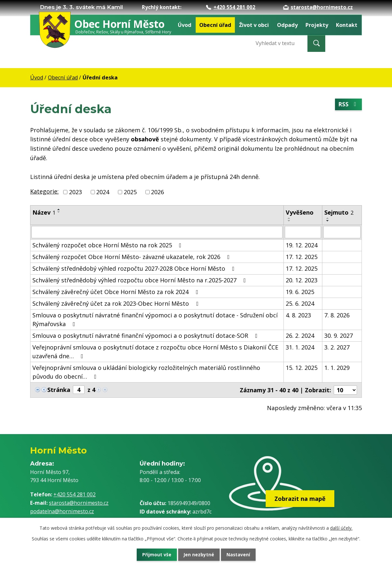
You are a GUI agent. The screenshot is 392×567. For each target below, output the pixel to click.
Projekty (317, 25)
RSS (348, 105)
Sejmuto (339, 212)
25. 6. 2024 (300, 303)
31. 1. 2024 (300, 347)
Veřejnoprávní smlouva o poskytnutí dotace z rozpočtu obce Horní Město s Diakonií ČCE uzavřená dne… (155, 352)
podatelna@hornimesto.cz (62, 511)
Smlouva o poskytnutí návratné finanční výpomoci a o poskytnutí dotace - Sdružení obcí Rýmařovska (155, 319)
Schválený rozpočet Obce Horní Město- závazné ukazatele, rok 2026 (132, 257)
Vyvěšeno (300, 212)
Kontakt (347, 25)
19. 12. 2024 (302, 245)
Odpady (287, 25)
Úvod (185, 25)
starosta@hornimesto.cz (318, 7)
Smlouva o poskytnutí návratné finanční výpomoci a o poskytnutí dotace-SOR (146, 336)
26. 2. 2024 (300, 336)
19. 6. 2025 (300, 292)
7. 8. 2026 (337, 315)
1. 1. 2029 (337, 368)
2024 (103, 192)
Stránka (59, 390)
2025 (130, 192)
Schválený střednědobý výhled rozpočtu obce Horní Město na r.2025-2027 (140, 280)
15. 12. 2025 (302, 368)
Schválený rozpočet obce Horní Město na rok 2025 (108, 245)
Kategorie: (44, 191)
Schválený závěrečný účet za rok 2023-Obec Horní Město (117, 303)
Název (44, 212)
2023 (75, 192)
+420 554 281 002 (231, 7)
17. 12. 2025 (302, 257)
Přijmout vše (154, 554)
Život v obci (254, 25)
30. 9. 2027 (339, 336)
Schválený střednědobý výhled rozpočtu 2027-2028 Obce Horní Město (135, 268)
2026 (157, 192)
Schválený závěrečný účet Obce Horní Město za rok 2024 (116, 292)
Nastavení (241, 554)
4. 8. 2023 (298, 315)
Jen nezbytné (199, 554)
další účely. (341, 527)
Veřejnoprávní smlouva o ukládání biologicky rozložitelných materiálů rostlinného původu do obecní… (146, 372)
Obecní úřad (215, 25)
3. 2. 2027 (337, 347)
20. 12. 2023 (302, 280)
